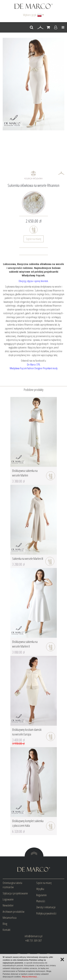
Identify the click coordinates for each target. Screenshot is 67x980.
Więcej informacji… (30, 977)
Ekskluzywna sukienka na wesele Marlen (25, 473)
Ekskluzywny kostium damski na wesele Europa (27, 732)
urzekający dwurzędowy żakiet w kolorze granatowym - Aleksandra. (33, 319)
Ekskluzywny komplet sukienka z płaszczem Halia (28, 823)
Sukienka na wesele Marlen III (28, 559)
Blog (5, 924)
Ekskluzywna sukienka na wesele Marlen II (25, 644)
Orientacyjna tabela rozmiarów (12, 885)
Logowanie (8, 899)
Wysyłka (40, 889)
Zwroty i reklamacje (46, 907)
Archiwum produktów (13, 912)
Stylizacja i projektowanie (15, 893)
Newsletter (8, 905)
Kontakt (7, 930)
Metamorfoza (10, 918)
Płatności (41, 901)
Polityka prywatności (46, 913)
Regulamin (41, 895)
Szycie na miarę (34, 239)
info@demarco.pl (33, 936)
